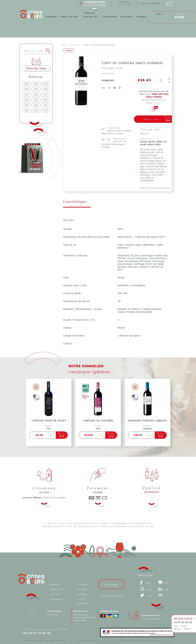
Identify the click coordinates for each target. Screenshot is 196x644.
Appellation (51, 16)
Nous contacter (52, 615)
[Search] (36, 51)
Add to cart (151, 119)
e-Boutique (111, 585)
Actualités (141, 16)
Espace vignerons (111, 596)
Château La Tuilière (98, 420)
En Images (82, 594)
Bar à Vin (55, 594)
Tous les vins (36, 68)
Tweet (114, 87)
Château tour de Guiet (49, 420)
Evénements (83, 584)
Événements (127, 16)
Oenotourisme (110, 16)
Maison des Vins (69, 16)
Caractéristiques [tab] (75, 201)
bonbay (64, 640)
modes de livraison (80, 615)
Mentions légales (80, 620)
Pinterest (119, 87)
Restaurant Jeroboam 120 (90, 15)
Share (109, 87)
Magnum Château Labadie (148, 420)
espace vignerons (150, 4)
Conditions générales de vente (85, 617)
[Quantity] (161, 80)
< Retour (68, 50)
